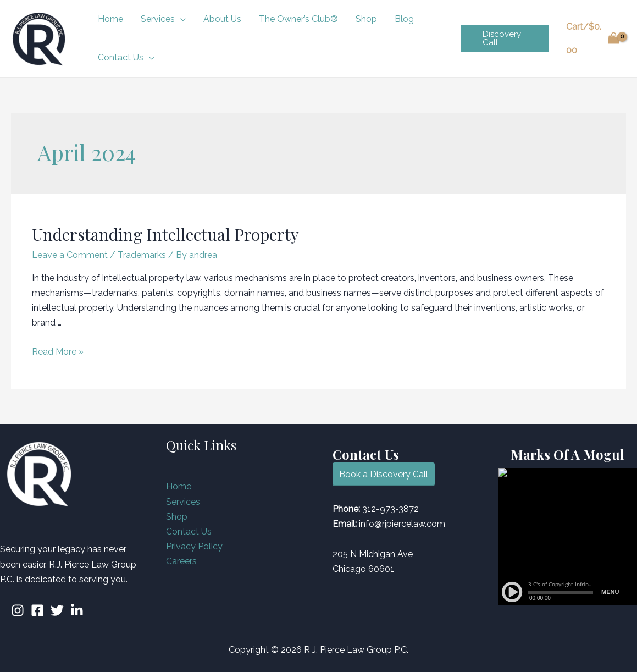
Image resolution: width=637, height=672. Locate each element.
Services (183, 502)
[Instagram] (18, 610)
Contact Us (189, 531)
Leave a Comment (70, 255)
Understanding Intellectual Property (165, 234)
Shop (177, 517)
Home (179, 486)
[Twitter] (57, 610)
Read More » (58, 352)
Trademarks (142, 255)
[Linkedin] (77, 610)
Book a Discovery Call (384, 474)
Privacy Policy (194, 546)
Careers (181, 561)
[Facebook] (37, 610)
